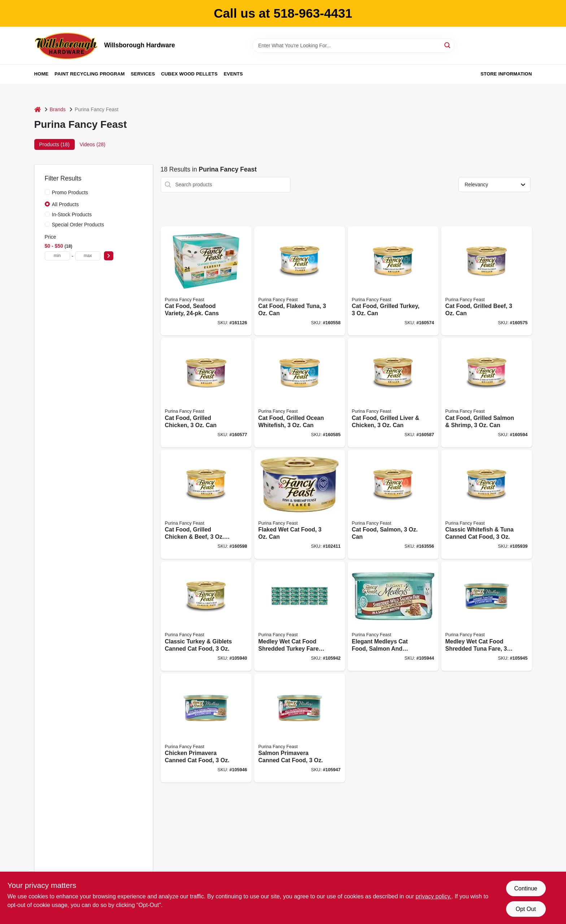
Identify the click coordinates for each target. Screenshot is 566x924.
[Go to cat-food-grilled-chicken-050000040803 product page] (206, 393)
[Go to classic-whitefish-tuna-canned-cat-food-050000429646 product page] (487, 505)
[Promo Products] (47, 192)
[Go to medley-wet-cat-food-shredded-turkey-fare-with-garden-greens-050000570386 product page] (300, 616)
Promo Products (70, 192)
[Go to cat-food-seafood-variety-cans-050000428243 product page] (206, 281)
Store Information (506, 74)
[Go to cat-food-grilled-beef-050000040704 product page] (487, 281)
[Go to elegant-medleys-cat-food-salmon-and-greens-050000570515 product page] (393, 616)
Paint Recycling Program (90, 74)
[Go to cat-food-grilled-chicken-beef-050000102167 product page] (206, 505)
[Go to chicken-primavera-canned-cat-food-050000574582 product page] (206, 728)
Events (233, 74)
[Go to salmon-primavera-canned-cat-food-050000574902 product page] (300, 728)
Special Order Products (78, 225)
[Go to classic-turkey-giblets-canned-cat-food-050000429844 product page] (206, 616)
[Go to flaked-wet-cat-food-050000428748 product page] (300, 505)
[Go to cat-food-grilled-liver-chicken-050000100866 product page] (393, 393)
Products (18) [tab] (55, 144)
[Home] (38, 110)
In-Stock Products (72, 214)
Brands (58, 109)
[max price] (88, 256)
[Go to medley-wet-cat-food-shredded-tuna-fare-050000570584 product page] (487, 616)
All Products (66, 204)
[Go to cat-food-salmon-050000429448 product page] (393, 505)
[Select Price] (109, 256)
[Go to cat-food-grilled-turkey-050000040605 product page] (393, 281)
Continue (526, 888)
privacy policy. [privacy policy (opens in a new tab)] (433, 896)
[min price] (57, 256)
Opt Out (526, 909)
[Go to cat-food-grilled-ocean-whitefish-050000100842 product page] (300, 393)
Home (42, 74)
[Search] (448, 45)
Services (143, 74)
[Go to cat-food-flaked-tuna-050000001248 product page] (300, 281)
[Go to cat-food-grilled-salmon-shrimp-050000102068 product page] (487, 393)
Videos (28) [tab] (93, 144)
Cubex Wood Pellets (189, 74)
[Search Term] (353, 45)
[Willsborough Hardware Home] (67, 45)
